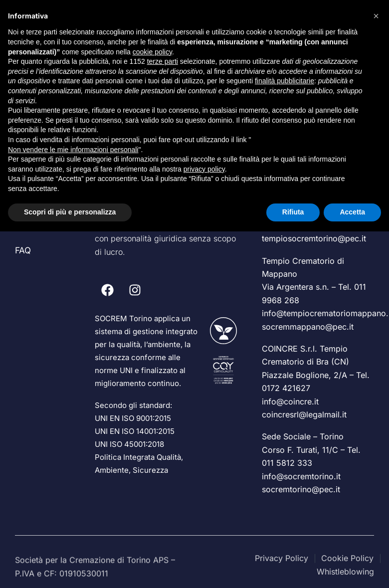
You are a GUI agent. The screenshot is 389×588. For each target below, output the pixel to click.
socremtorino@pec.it (301, 489)
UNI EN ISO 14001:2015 (135, 431)
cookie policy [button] (152, 52)
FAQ (23, 250)
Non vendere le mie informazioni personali (73, 150)
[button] (376, 16)
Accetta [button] (352, 212)
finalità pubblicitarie (285, 81)
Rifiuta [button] (293, 212)
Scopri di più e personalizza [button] (70, 212)
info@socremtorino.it (301, 476)
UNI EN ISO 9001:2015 (133, 418)
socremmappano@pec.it (308, 327)
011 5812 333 (287, 463)
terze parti (163, 61)
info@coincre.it (290, 401)
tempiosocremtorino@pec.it (314, 238)
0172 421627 (286, 388)
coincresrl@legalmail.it (304, 414)
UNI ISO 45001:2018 (129, 444)
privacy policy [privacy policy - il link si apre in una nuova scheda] (204, 169)
